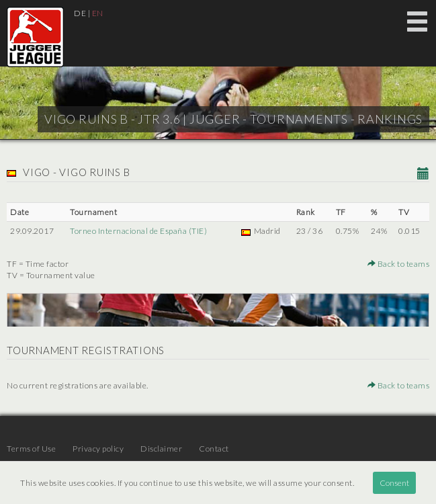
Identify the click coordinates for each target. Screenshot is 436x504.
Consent (394, 483)
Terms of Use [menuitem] (31, 449)
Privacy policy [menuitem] (98, 449)
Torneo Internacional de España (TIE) (138, 231)
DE (80, 13)
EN (98, 13)
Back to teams (399, 264)
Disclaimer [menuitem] (161, 449)
